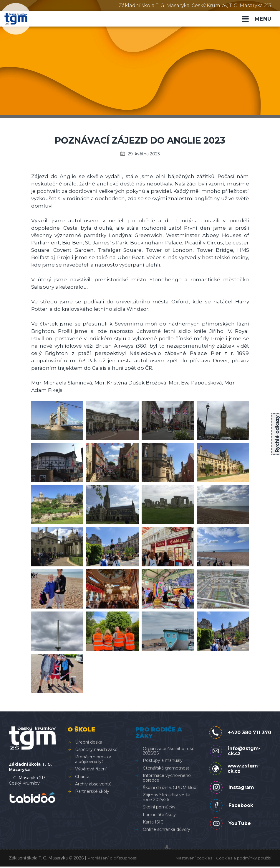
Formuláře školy (159, 815)
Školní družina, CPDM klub (169, 788)
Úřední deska (89, 742)
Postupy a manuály (162, 761)
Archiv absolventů (93, 784)
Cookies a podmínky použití (243, 859)
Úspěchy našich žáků (96, 749)
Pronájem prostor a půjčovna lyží (93, 759)
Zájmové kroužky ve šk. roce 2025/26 (166, 797)
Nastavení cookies (192, 859)
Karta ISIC (153, 822)
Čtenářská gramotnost (166, 768)
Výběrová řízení (91, 769)
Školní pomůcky (159, 807)
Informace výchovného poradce (166, 778)
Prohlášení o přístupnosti (113, 859)
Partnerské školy (92, 792)
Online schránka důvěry (166, 830)
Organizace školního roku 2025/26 (168, 751)
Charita (82, 777)
